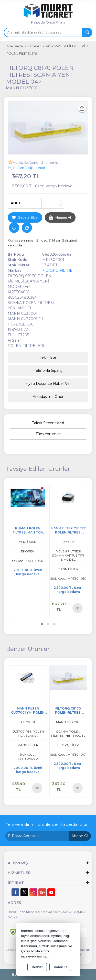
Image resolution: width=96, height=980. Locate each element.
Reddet (37, 967)
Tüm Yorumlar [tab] (48, 434)
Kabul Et (60, 967)
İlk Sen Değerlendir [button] (26, 168)
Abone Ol (80, 836)
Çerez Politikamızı (35, 951)
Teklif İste (48, 357)
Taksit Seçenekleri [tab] (48, 423)
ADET (16, 203)
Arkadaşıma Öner (48, 397)
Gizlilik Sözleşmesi (53, 946)
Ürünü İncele (77, 608)
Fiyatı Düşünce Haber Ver (48, 384)
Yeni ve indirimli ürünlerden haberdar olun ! (48, 824)
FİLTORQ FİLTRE (57, 270)
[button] (42, 624)
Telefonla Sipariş (48, 371)
